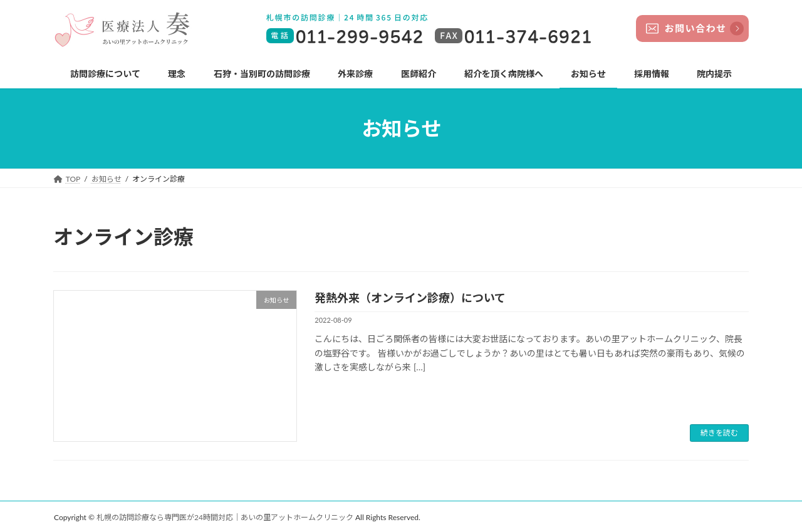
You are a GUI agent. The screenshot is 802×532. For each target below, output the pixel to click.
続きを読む (719, 433)
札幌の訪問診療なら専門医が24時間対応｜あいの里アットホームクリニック (225, 517)
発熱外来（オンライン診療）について (410, 298)
